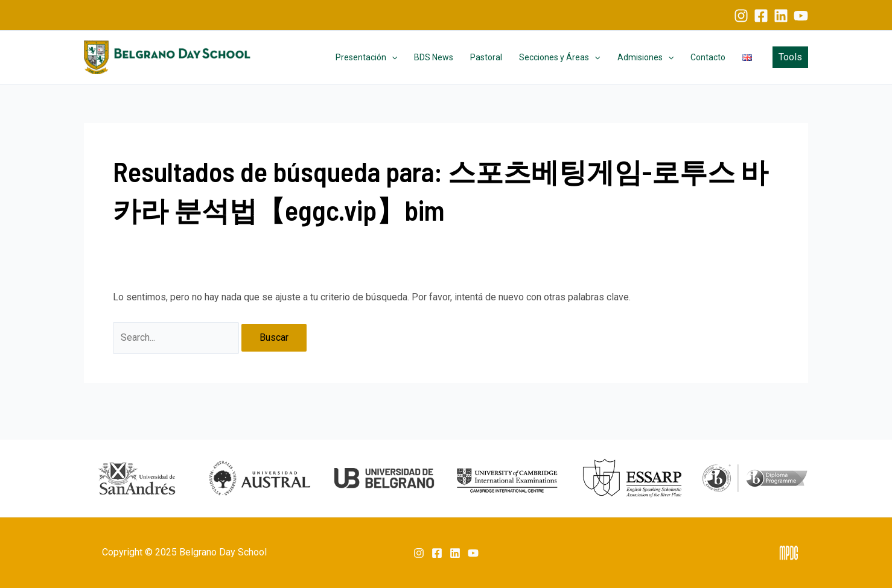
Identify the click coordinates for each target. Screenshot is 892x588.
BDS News (434, 57)
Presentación (366, 57)
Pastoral (486, 57)
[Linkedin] (781, 16)
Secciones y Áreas (559, 57)
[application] (392, 57)
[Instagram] (741, 16)
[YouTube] (801, 16)
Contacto (708, 57)
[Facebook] (761, 16)
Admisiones (645, 57)
